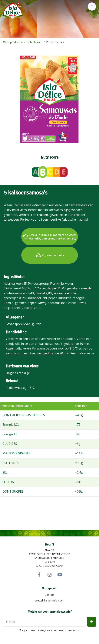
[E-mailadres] (44, 622)
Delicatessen (34, 42)
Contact (49, 595)
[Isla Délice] (12, 12)
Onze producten (13, 42)
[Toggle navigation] (92, 7)
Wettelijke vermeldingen (49, 600)
